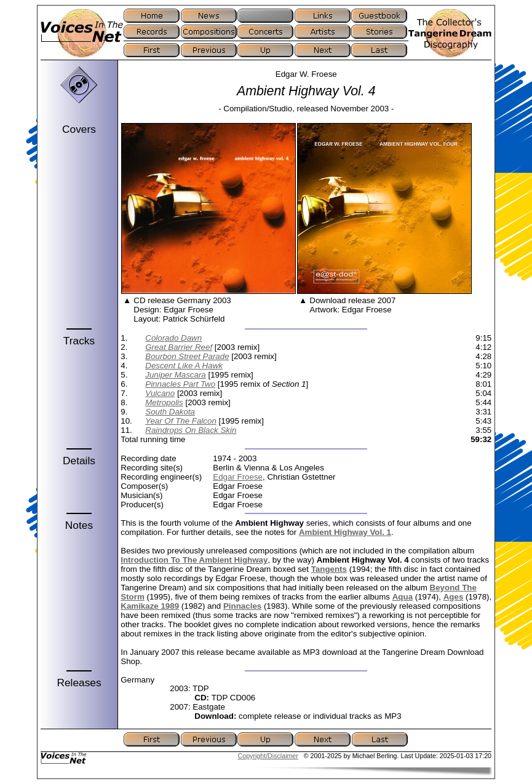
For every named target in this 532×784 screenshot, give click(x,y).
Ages (454, 597)
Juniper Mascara (176, 375)
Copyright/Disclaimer (268, 756)
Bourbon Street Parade (187, 356)
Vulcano (160, 393)
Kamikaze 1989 (150, 606)
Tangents (329, 569)
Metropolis (164, 402)
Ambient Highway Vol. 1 (345, 532)
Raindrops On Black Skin (191, 430)
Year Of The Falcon (181, 421)
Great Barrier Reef (179, 347)
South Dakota (170, 412)
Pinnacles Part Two (180, 384)
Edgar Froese (238, 477)
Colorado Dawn (173, 338)
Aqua (403, 597)
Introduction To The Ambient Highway (194, 560)
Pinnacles (242, 606)
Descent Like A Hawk (184, 366)
